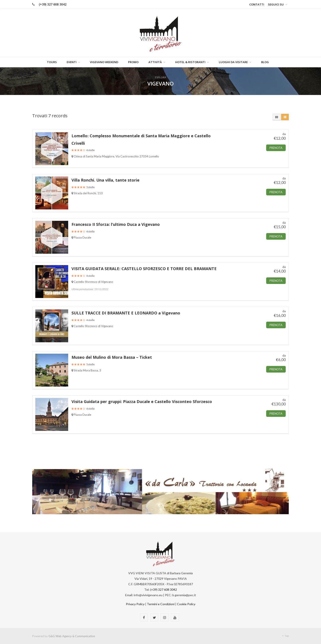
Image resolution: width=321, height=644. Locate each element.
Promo (133, 62)
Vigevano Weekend (104, 62)
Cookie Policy (186, 604)
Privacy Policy (135, 604)
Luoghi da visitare (233, 62)
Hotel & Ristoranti (190, 62)
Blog (265, 62)
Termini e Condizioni (161, 604)
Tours (52, 62)
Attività (155, 62)
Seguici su (276, 4)
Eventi (72, 62)
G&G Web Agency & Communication (72, 636)
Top (285, 636)
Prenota (276, 148)
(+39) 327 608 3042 (53, 4)
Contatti (257, 4)
